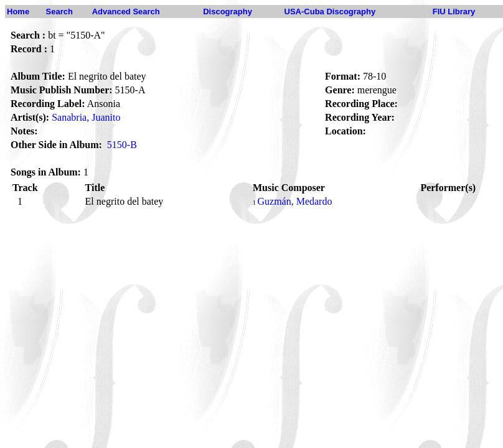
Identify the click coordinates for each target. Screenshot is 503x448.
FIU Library (454, 12)
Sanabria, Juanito (86, 117)
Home (18, 12)
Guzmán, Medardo (294, 201)
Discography (228, 12)
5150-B (122, 145)
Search (59, 12)
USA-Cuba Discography (330, 12)
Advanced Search (126, 12)
